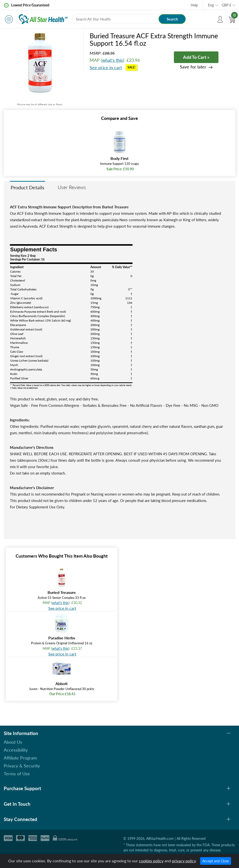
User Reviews (72, 187)
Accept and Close (216, 861)
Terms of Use (17, 774)
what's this (112, 60)
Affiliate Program (20, 758)
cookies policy (151, 861)
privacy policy (184, 861)
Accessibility (16, 750)
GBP (226, 5)
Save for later (193, 67)
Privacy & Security (22, 766)
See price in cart (106, 67)
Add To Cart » (196, 57)
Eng (211, 5)
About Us (13, 742)
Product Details (27, 187)
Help (194, 5)
